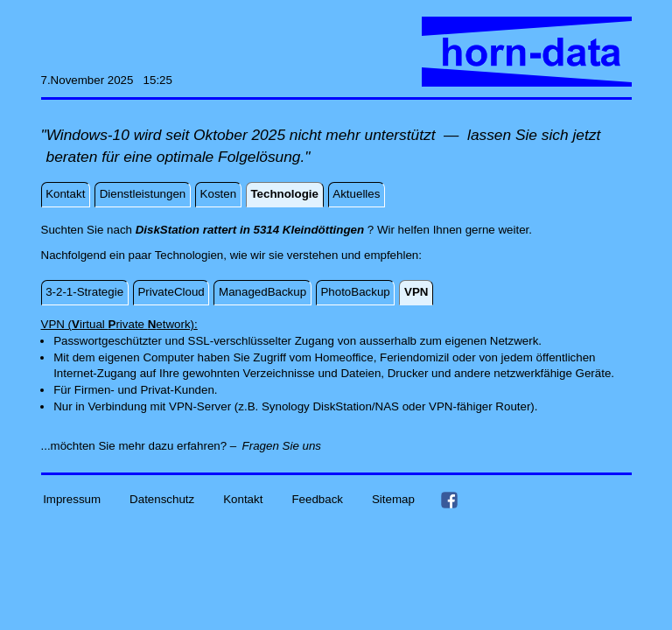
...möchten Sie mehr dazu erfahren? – (139, 446)
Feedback (317, 499)
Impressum (72, 499)
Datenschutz (162, 499)
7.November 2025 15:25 (107, 80)
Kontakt (243, 499)
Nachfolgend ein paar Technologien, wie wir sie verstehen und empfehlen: (231, 255)
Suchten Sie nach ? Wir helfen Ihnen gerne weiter (285, 230)
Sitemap (393, 499)
